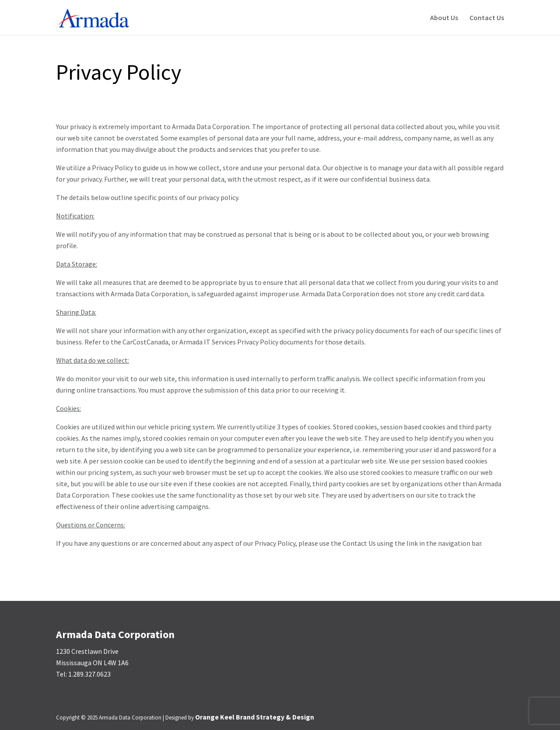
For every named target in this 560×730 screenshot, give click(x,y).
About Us (444, 18)
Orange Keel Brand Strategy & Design (255, 717)
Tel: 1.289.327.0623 (83, 674)
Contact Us (487, 18)
